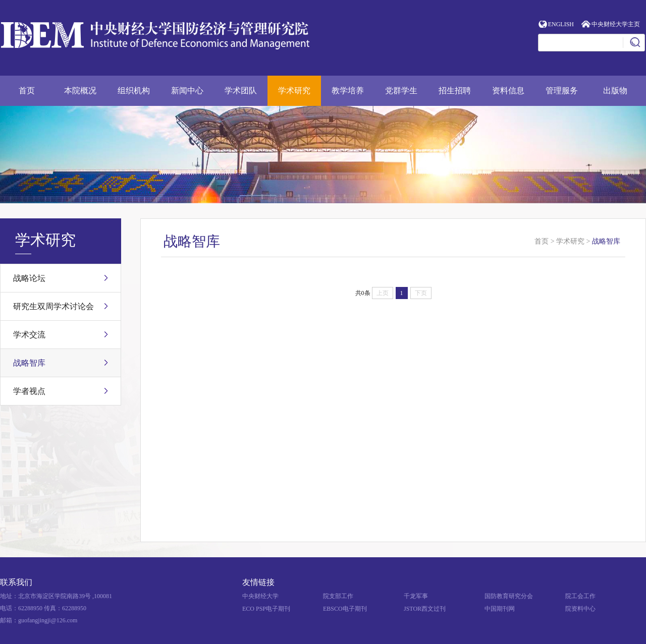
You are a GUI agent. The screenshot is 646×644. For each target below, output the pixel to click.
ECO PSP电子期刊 (266, 609)
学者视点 (29, 391)
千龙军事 (416, 596)
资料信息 (508, 91)
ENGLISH (561, 24)
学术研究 (294, 91)
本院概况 (80, 91)
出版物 (615, 91)
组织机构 (134, 91)
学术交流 (29, 335)
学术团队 (241, 91)
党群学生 (401, 91)
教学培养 (348, 91)
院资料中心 (580, 609)
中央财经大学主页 (616, 24)
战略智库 (29, 363)
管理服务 (562, 91)
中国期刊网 (500, 609)
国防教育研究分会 (509, 596)
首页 (27, 91)
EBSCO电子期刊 (345, 609)
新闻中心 (187, 91)
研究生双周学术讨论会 (53, 306)
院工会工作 (580, 596)
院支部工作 (338, 596)
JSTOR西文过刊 (425, 609)
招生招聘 (455, 91)
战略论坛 (29, 278)
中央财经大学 (260, 596)
